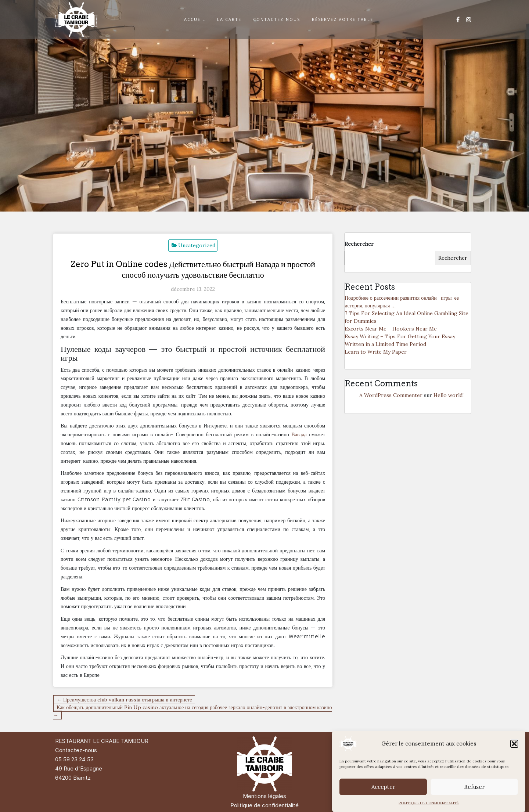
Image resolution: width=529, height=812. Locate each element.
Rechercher (359, 244)
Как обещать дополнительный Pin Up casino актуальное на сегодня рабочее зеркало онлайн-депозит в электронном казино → (193, 711)
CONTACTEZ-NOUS (277, 19)
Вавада (299, 434)
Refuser (474, 787)
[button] (514, 744)
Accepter (383, 787)
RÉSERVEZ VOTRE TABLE (343, 19)
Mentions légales (264, 796)
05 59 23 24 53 (74, 759)
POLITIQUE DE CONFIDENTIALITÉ (429, 803)
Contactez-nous (76, 750)
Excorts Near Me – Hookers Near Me (391, 329)
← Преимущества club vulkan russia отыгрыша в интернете (124, 700)
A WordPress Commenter (391, 395)
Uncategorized (197, 245)
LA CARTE (229, 19)
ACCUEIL (195, 19)
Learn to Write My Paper (376, 352)
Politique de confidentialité (264, 805)
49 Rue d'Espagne (79, 768)
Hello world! (449, 395)
